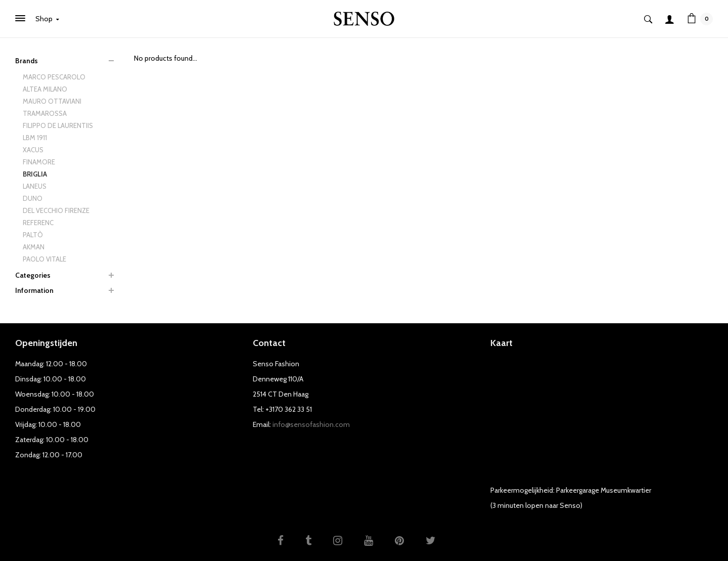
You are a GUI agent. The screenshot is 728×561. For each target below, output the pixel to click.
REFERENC (38, 223)
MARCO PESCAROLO (54, 77)
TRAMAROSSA (45, 113)
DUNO (33, 198)
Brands (27, 61)
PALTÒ (33, 235)
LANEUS (35, 186)
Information (34, 290)
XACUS (33, 150)
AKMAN (34, 247)
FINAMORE (39, 162)
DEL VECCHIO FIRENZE (56, 210)
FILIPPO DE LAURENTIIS (58, 125)
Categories (33, 275)
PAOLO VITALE (44, 259)
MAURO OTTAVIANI (52, 101)
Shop (47, 19)
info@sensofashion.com (311, 424)
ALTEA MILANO (45, 89)
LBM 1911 (35, 138)
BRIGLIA (35, 174)
